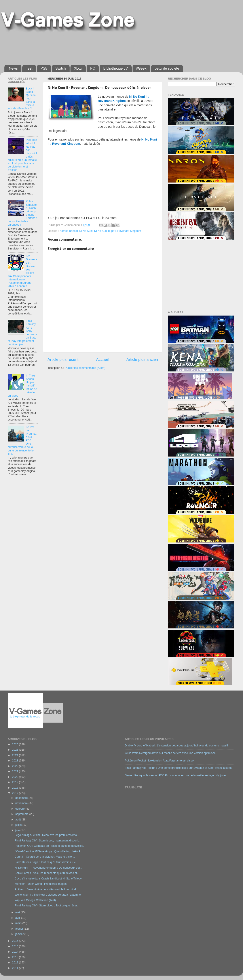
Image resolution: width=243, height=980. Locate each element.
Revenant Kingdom (129, 231)
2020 (15, 777)
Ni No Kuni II (102, 231)
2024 (15, 755)
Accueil (102, 360)
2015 (15, 946)
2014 (15, 952)
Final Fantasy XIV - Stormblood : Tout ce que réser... (47, 906)
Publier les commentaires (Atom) (85, 368)
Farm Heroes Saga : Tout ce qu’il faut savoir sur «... (46, 862)
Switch (61, 68)
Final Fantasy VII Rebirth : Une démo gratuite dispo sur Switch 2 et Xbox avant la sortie (179, 768)
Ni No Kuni (86, 231)
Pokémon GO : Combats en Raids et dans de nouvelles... (50, 846)
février (20, 929)
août (19, 820)
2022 (15, 766)
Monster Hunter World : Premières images (41, 884)
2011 (15, 968)
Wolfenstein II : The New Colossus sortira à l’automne (48, 895)
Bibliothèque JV (115, 68)
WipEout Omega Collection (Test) (35, 900)
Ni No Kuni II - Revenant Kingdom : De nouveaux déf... (48, 868)
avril (18, 918)
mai (18, 912)
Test (29, 68)
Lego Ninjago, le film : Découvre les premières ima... (47, 835)
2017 (15, 793)
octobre (21, 809)
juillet (19, 825)
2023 (15, 761)
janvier (20, 934)
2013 (15, 957)
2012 (15, 963)
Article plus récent (63, 360)
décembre (22, 798)
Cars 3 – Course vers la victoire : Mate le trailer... (45, 857)
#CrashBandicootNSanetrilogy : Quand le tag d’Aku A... (49, 851)
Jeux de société (167, 68)
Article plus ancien (142, 360)
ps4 (114, 231)
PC (93, 68)
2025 (15, 750)
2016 (15, 941)
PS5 (44, 68)
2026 (15, 744)
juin (18, 830)
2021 (15, 771)
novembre (22, 803)
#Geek (141, 68)
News (13, 68)
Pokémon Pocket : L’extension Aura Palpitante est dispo (159, 761)
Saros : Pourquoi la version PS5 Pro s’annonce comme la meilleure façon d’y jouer (176, 775)
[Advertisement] (112, 47)
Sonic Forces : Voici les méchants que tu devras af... (47, 873)
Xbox (78, 68)
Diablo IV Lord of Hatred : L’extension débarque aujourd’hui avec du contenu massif (176, 746)
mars (19, 923)
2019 (15, 782)
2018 (15, 788)
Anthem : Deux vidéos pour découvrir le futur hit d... (46, 889)
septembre (22, 814)
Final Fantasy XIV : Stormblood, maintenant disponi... (47, 841)
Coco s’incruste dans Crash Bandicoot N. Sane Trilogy (48, 879)
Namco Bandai (69, 231)
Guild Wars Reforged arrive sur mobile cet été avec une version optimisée (170, 753)
